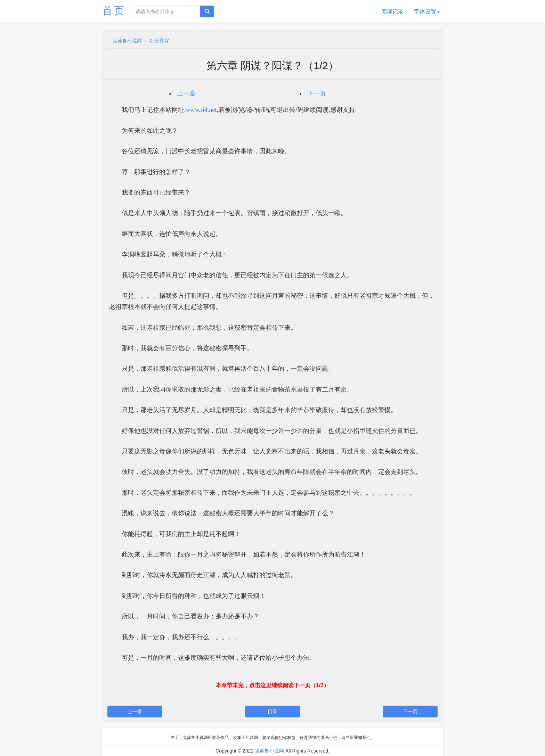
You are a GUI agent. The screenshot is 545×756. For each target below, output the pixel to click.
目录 (272, 712)
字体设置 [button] (427, 12)
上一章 (186, 93)
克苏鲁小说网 (127, 41)
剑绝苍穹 (159, 41)
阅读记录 (392, 12)
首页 (114, 11)
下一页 (317, 93)
